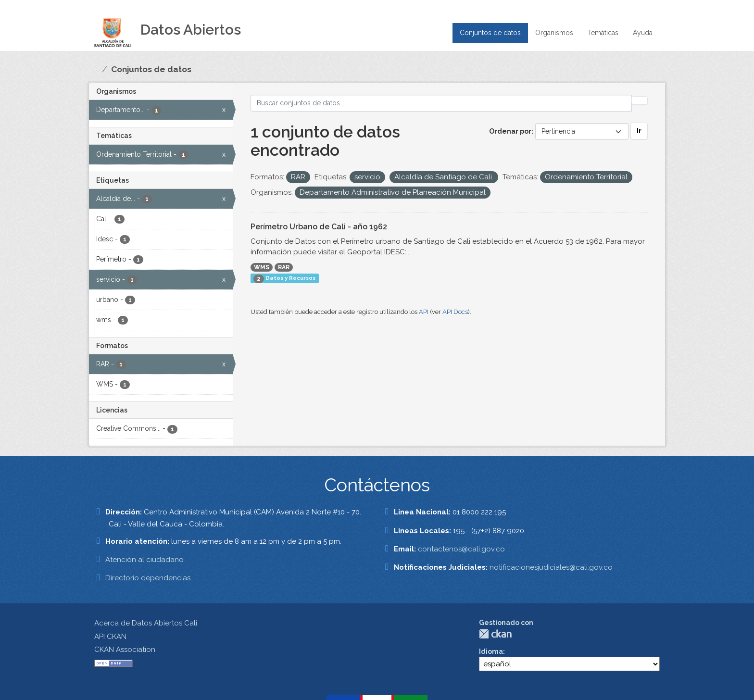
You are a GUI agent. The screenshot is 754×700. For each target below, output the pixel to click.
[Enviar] (640, 100)
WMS (262, 267)
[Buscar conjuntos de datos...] (441, 103)
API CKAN (110, 637)
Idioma (491, 651)
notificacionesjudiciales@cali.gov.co (551, 567)
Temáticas (603, 33)
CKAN (495, 634)
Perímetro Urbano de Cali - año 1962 (319, 227)
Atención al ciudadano (145, 560)
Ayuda (643, 33)
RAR (284, 267)
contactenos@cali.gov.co (461, 549)
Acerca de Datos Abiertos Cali (146, 623)
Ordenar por (510, 131)
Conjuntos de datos (490, 33)
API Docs (455, 312)
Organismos (554, 33)
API (424, 312)
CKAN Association (125, 650)
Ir (639, 131)
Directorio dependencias (148, 578)
